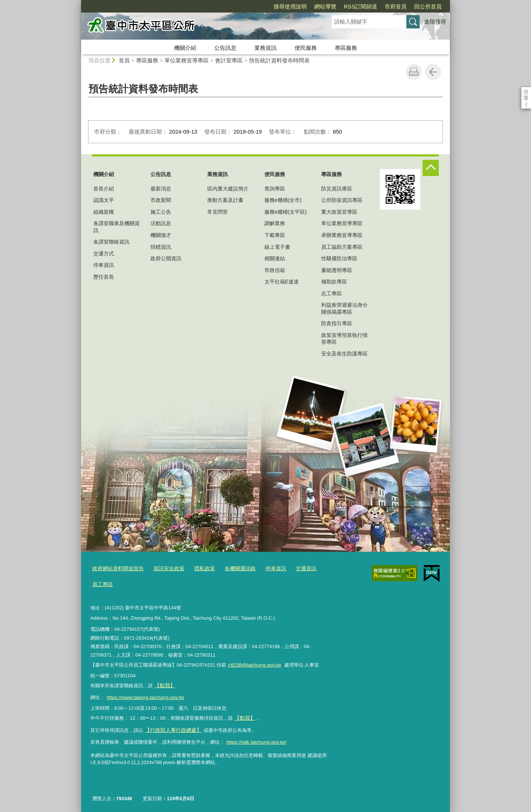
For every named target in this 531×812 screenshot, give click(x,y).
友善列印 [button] (414, 72)
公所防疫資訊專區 (342, 200)
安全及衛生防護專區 (344, 354)
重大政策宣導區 (339, 212)
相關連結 (275, 258)
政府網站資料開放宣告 (116, 569)
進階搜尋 (435, 22)
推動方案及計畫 (225, 200)
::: (78, 3)
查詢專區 (275, 189)
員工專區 (102, 584)
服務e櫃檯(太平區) (286, 212)
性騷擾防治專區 (339, 258)
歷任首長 (104, 277)
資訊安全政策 (164, 569)
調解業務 (275, 223)
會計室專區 (229, 60)
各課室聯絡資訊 (111, 242)
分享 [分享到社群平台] (526, 92)
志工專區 (332, 293)
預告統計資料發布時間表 (279, 60)
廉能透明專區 (337, 270)
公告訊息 (225, 48)
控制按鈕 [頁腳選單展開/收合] (431, 168)
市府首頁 (353, 6)
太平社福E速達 (282, 282)
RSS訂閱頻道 (318, 6)
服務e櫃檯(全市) (283, 200)
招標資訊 (161, 247)
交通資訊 (294, 569)
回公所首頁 (386, 6)
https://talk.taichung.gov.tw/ (255, 738)
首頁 (124, 60)
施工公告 (161, 212)
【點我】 (244, 715)
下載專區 (275, 235)
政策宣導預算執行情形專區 (344, 338)
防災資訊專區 (337, 189)
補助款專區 (334, 282)
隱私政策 (198, 569)
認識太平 (104, 200)
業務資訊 (265, 48)
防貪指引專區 (337, 323)
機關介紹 (185, 48)
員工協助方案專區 (342, 247)
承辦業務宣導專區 (342, 235)
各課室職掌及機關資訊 (117, 227)
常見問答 (218, 212)
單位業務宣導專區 (187, 60)
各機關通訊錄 (232, 569)
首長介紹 (104, 189)
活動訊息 (161, 223)
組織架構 (104, 212)
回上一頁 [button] (433, 72)
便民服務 (306, 48)
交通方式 (104, 254)
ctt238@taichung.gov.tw (253, 664)
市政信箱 (275, 270)
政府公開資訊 (166, 258)
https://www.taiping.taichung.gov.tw (143, 695)
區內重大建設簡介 (228, 189)
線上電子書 (277, 247)
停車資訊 (104, 265)
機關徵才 (161, 235)
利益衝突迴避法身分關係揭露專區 (344, 308)
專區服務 (346, 48)
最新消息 (161, 189)
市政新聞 (161, 200)
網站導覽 (283, 6)
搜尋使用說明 (248, 6)
